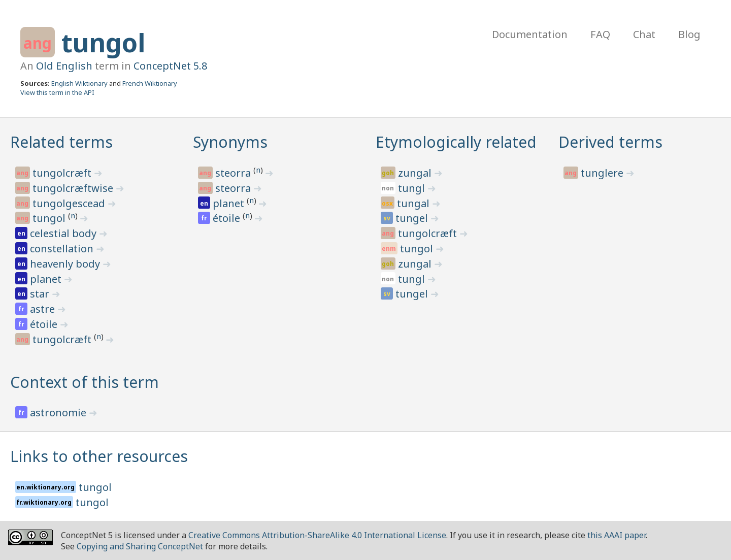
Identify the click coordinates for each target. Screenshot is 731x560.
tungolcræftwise (74, 188)
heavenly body (66, 264)
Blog (689, 34)
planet (47, 279)
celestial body (64, 233)
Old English (64, 66)
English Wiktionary (79, 83)
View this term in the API (57, 92)
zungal (416, 173)
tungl (413, 188)
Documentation (530, 34)
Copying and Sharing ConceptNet (140, 546)
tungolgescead (70, 203)
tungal (414, 203)
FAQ (600, 34)
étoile (45, 324)
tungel (413, 218)
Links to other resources (99, 456)
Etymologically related (456, 142)
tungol (103, 43)
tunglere (603, 173)
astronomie (59, 413)
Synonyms (230, 142)
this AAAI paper (617, 535)
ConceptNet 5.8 (170, 66)
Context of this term (85, 382)
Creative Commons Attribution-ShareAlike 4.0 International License (317, 535)
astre (44, 309)
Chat (644, 34)
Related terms (61, 142)
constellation (63, 249)
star (41, 294)
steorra (234, 173)
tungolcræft (63, 173)
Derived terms (610, 142)
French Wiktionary (150, 83)
